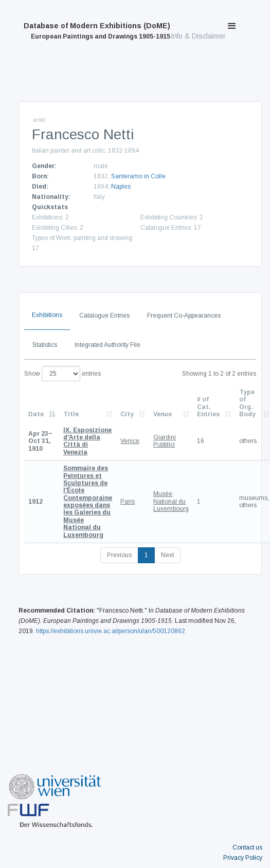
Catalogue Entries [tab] (104, 316)
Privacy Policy (243, 858)
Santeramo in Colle (138, 176)
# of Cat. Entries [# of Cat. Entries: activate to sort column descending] (208, 407)
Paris (128, 502)
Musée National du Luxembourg (171, 501)
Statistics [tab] (45, 345)
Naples (121, 187)
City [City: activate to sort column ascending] (127, 414)
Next (167, 555)
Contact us (247, 847)
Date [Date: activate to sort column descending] (36, 414)
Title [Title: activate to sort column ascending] (71, 414)
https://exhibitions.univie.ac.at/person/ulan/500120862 (111, 631)
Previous (119, 555)
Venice (130, 441)
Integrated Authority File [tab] (107, 345)
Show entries (62, 374)
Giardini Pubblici (165, 441)
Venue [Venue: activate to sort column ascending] (163, 414)
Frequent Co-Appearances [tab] (184, 316)
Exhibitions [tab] (47, 315)
